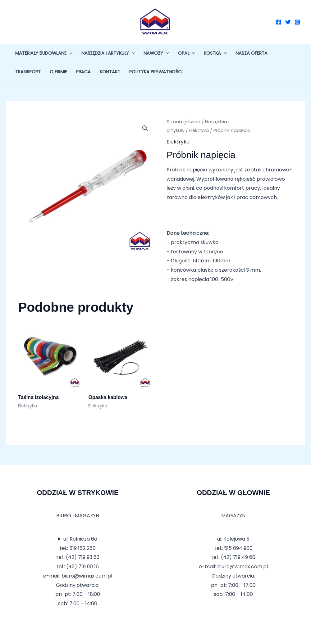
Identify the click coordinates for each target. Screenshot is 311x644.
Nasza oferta (252, 53)
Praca (83, 72)
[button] (145, 128)
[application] (69, 53)
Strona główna (183, 122)
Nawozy (156, 53)
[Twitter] (288, 22)
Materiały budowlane (44, 53)
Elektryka (199, 130)
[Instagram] (297, 22)
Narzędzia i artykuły (108, 53)
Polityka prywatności (156, 72)
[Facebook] (279, 22)
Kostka (215, 53)
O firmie (58, 72)
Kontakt (110, 72)
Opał (187, 53)
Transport (28, 72)
